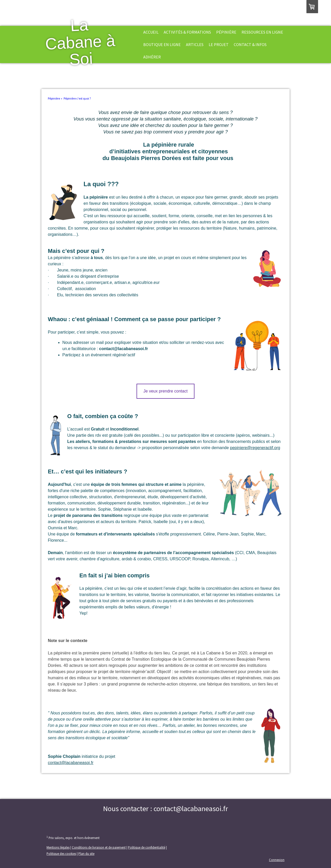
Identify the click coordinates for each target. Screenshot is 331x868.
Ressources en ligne (262, 32)
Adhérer (152, 57)
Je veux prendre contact (166, 391)
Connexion (277, 860)
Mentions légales (58, 847)
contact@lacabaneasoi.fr (71, 763)
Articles (195, 44)
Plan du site (86, 854)
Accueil (151, 32)
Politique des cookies (61, 854)
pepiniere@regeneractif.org (255, 448)
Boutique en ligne (162, 44)
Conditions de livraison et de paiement (99, 847)
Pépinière (226, 32)
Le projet (219, 44)
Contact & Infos (250, 44)
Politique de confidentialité (147, 847)
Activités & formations (187, 32)
